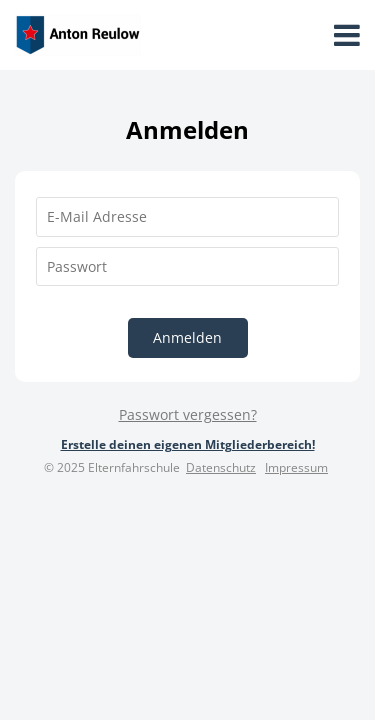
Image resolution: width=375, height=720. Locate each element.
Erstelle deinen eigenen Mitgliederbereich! (188, 444)
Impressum (296, 467)
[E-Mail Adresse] (187, 217)
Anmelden (187, 337)
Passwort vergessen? (188, 414)
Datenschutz (221, 467)
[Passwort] (187, 267)
